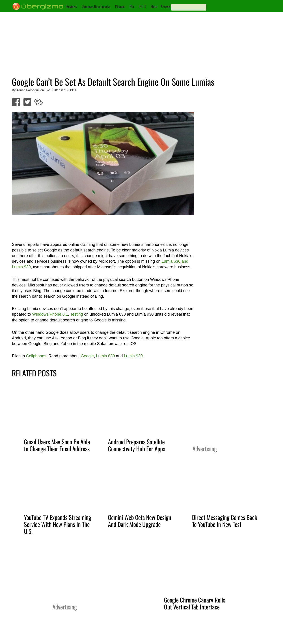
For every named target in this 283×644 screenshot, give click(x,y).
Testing (77, 314)
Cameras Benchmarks (96, 6)
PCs (132, 6)
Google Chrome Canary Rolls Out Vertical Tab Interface (195, 603)
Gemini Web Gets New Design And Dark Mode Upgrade (140, 521)
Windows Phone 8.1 (50, 314)
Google (87, 356)
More (154, 6)
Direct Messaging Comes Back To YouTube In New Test (225, 521)
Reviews (72, 6)
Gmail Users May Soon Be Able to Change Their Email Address (57, 445)
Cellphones (36, 356)
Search (165, 7)
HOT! (143, 6)
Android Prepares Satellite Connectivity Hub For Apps (137, 445)
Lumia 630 (106, 356)
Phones (120, 6)
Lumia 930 (133, 356)
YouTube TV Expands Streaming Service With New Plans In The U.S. (58, 524)
